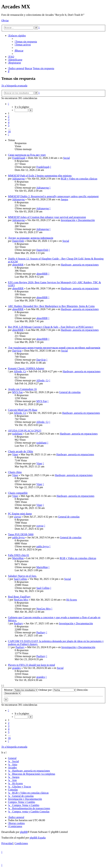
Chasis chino (15, 472)
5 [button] (9, 125)
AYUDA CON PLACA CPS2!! (25, 431)
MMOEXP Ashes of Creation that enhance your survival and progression (47, 217)
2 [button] (9, 116)
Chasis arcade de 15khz (21, 451)
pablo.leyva (18, 537)
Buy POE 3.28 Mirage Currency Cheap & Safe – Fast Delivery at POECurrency (51, 327)
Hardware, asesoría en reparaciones (80, 265)
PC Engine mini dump (20, 514)
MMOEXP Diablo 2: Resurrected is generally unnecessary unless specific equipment (53, 196)
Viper (15, 454)
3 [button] (9, 119)
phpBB (24, 832)
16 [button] (9, 131)
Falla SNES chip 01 (19, 555)
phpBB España (38, 838)
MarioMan (18, 558)
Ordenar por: (57, 690)
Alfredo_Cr (20, 371)
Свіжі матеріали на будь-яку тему (27, 155)
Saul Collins (20, 579)
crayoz (17, 517)
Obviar (5, 20)
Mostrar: (21, 690)
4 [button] (9, 122)
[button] (8, 104)
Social (66, 158)
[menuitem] (26, 42)
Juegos (64, 199)
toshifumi (17, 434)
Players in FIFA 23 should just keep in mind (31, 665)
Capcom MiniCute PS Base (23, 410)
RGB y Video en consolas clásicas (79, 179)
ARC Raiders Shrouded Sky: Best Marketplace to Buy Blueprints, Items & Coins (51, 306)
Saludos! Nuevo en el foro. (22, 576)
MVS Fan (17, 392)
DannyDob (18, 241)
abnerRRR (18, 265)
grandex (16, 668)
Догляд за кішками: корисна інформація (31, 238)
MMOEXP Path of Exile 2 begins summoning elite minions (40, 176)
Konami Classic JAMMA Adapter (26, 368)
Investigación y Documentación (78, 220)
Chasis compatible (18, 493)
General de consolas (70, 392)
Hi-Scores (72, 600)
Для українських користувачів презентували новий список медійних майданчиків (54, 348)
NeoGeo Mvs (21, 600)
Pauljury (18, 623)
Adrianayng (18, 179)
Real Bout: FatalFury (19, 597)
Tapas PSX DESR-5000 (21, 534)
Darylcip (17, 351)
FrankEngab (19, 158)
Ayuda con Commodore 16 (22, 389)
